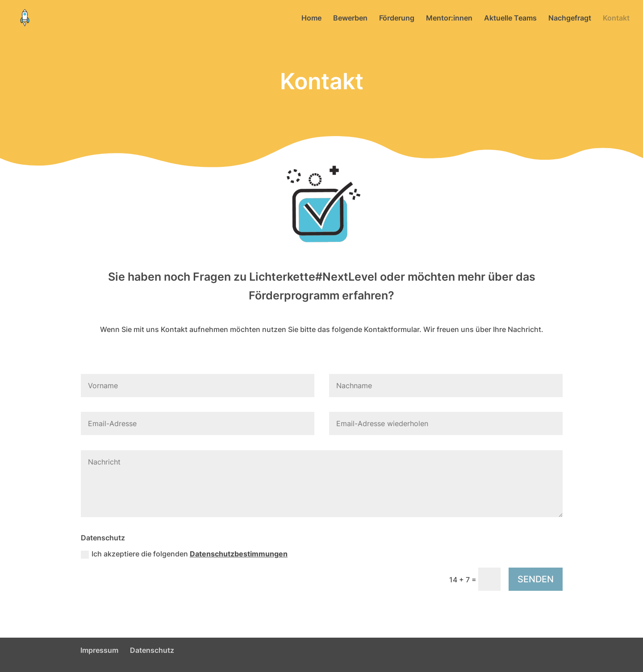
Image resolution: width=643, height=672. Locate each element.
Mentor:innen (449, 19)
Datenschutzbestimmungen (239, 554)
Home (311, 19)
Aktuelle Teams (510, 19)
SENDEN (536, 579)
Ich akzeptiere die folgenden (184, 554)
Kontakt (616, 19)
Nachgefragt (570, 19)
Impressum (99, 650)
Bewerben (350, 19)
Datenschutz (152, 650)
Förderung (397, 19)
